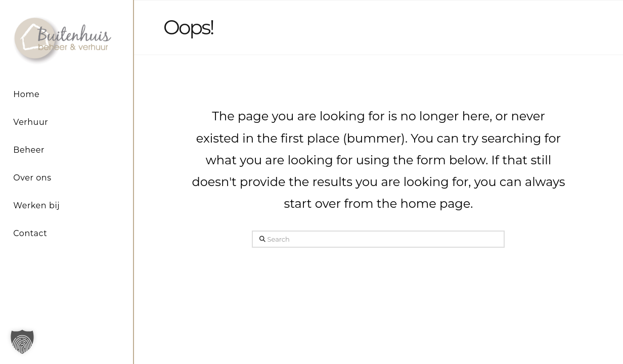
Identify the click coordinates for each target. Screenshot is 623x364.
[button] (22, 342)
